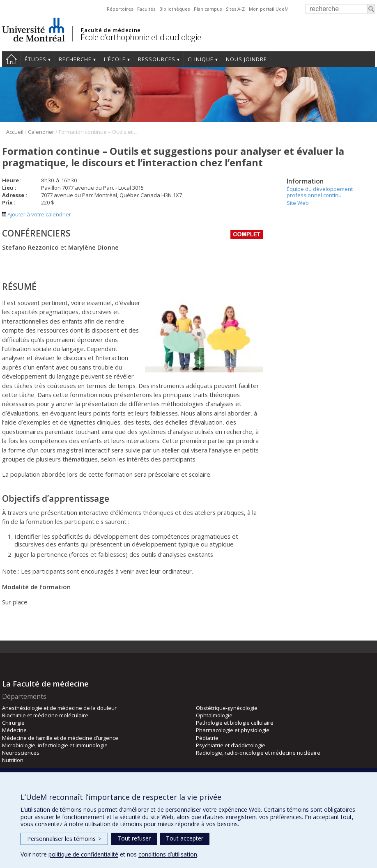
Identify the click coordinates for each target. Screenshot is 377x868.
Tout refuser (134, 838)
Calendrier (41, 132)
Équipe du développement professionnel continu (320, 192)
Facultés (146, 9)
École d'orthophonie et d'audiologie (141, 37)
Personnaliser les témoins (64, 839)
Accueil (11, 59)
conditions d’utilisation (168, 854)
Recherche (75, 59)
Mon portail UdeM (269, 9)
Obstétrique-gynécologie (227, 708)
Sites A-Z (235, 9)
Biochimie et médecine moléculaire (45, 715)
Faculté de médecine (111, 30)
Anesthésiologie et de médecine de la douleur (59, 708)
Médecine (14, 730)
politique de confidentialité (83, 854)
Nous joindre (246, 59)
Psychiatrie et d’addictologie (231, 745)
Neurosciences (21, 753)
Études (36, 59)
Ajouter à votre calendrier (37, 214)
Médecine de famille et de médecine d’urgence (60, 738)
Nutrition (13, 760)
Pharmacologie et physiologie (233, 730)
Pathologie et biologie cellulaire (235, 723)
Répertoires (120, 9)
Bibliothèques (175, 9)
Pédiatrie (207, 738)
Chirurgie (13, 723)
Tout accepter (185, 838)
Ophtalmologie (214, 715)
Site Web (298, 203)
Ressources (157, 59)
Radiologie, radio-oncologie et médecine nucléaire (258, 753)
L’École (115, 59)
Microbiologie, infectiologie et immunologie (55, 745)
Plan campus (208, 9)
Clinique (201, 59)
